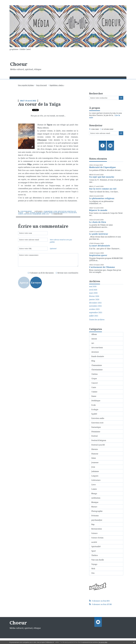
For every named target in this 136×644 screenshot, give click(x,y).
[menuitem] (27, 85)
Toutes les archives (97, 320)
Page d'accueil (41, 85)
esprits (21, 214)
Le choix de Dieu (98, 222)
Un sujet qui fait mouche (102, 177)
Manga (94, 493)
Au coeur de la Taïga (39, 104)
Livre (55, 211)
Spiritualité (71, 211)
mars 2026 (93, 293)
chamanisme (37, 214)
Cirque (94, 378)
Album (94, 334)
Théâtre (95, 555)
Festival (94, 436)
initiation (28, 214)
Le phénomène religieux (102, 198)
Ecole (94, 405)
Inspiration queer (98, 255)
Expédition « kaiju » (57, 85)
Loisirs (94, 489)
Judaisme (95, 471)
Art (93, 343)
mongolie (64, 213)
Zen (93, 573)
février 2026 (94, 296)
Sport (94, 551)
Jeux (93, 467)
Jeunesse (95, 462)
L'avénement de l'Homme (102, 267)
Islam (94, 458)
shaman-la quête (42, 213)
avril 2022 (46, 214)
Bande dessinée (98, 356)
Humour (95, 454)
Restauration (97, 529)
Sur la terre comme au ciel (103, 189)
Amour (94, 339)
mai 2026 (93, 287)
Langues (95, 476)
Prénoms (95, 516)
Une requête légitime (26, 85)
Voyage (21, 213)
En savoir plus (103, 642)
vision (70, 213)
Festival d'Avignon (99, 440)
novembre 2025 (95, 306)
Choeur (19, 64)
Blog (93, 361)
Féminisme (96, 432)
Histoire (95, 449)
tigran (32, 213)
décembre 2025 (95, 303)
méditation (62, 211)
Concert (95, 383)
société (94, 542)
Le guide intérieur (99, 234)
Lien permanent (25, 211)
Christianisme (97, 370)
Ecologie (95, 409)
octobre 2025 (94, 309)
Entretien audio (98, 418)
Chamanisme (48, 211)
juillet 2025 (94, 316)
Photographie (97, 511)
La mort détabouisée (100, 246)
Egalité (94, 414)
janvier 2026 (94, 300)
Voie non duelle (98, 560)
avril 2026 (93, 290)
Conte (94, 387)
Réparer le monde (98, 210)
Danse (94, 396)
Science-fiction (97, 538)
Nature (94, 507)
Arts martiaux (97, 347)
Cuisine (94, 392)
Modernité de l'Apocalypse (102, 167)
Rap (93, 524)
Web (93, 569)
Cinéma (94, 374)
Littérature (96, 480)
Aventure (95, 352)
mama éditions (54, 213)
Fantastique (96, 427)
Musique (95, 502)
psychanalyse (97, 520)
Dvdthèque (96, 401)
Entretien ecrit (97, 423)
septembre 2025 (96, 313)
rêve (75, 213)
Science (94, 533)
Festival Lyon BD (98, 445)
